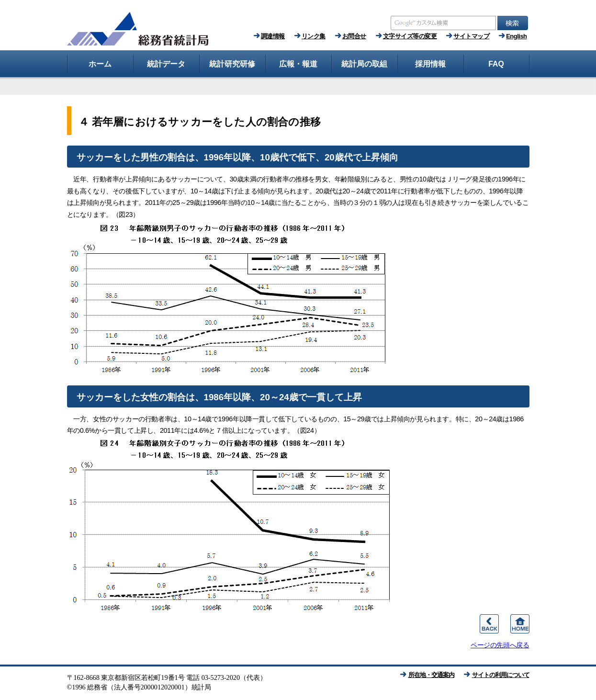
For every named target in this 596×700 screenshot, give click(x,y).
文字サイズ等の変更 (410, 36)
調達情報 (273, 36)
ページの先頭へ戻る (500, 645)
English (516, 36)
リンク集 (314, 36)
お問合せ (354, 36)
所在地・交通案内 (431, 675)
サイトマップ (471, 36)
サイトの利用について (501, 675)
